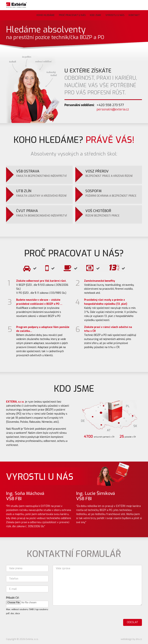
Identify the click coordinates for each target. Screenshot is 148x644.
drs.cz (139, 639)
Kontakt (134, 15)
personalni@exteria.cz (113, 109)
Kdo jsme (95, 15)
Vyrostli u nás (115, 15)
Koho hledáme (46, 15)
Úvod (29, 15)
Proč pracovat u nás (72, 15)
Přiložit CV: (13, 598)
